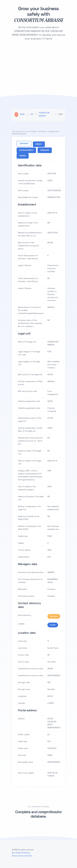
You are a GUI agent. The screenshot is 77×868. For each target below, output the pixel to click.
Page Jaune (54, 616)
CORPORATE (24, 144)
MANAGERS (45, 150)
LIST (32, 114)
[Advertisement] (39, 60)
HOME (22, 114)
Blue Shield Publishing (21, 853)
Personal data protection (22, 856)
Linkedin (53, 625)
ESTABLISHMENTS (26, 150)
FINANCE (23, 156)
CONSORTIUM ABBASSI (44, 115)
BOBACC (39, 144)
